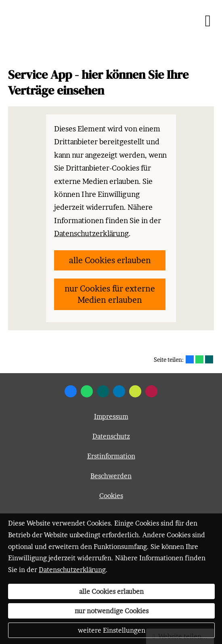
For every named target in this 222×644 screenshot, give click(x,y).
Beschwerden (111, 476)
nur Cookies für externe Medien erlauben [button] (110, 294)
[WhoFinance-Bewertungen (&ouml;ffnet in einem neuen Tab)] (151, 391)
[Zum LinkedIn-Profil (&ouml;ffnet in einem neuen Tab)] (119, 391)
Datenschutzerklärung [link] (91, 233)
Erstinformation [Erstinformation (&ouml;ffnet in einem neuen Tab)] (111, 456)
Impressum (111, 416)
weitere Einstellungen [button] (112, 630)
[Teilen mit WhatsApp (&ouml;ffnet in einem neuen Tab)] (199, 359)
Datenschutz (111, 436)
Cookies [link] (111, 496)
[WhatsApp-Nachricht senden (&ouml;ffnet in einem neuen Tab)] (87, 391)
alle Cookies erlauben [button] (110, 260)
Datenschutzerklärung (72, 570)
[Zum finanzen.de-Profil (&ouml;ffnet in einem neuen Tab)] (135, 391)
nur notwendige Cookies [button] (112, 611)
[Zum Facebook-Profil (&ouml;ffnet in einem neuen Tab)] (71, 391)
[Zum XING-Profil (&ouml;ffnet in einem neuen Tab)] (103, 391)
